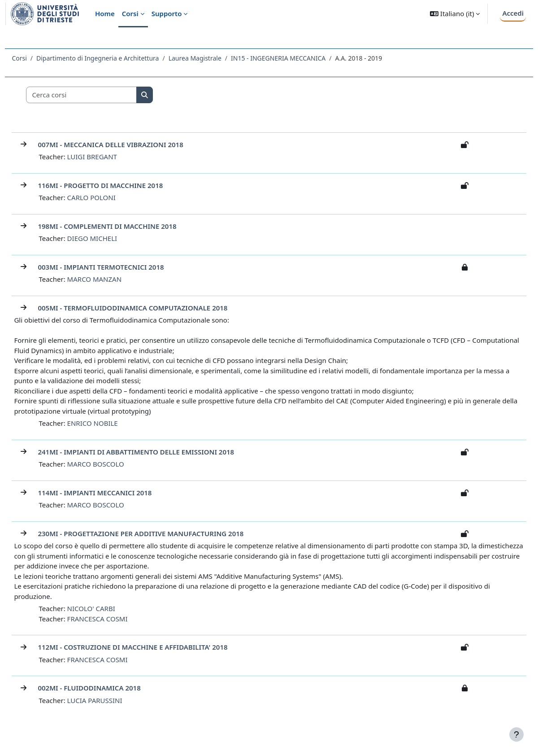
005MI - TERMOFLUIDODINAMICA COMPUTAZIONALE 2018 (153, 308)
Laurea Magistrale (215, 58)
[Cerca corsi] (102, 95)
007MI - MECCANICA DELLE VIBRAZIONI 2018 (130, 144)
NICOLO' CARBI (111, 608)
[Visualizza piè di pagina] (516, 734)
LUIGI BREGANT (112, 157)
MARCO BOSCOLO (115, 464)
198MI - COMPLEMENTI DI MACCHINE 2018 (127, 226)
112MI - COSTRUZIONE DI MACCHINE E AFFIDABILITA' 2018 (153, 647)
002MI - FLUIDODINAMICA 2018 (109, 688)
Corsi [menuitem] (130, 13)
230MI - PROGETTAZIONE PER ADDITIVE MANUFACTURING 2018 (161, 533)
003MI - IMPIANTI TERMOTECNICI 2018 (121, 267)
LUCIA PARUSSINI (115, 700)
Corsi (39, 58)
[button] (455, 14)
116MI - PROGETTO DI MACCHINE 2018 (120, 185)
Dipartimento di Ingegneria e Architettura (118, 58)
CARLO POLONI (111, 197)
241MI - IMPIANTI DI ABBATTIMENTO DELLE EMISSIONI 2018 (156, 452)
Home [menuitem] (105, 13)
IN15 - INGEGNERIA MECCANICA (298, 58)
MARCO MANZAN (114, 279)
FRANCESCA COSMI (117, 619)
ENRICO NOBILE (112, 423)
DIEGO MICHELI (112, 238)
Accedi (513, 13)
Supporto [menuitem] (167, 13)
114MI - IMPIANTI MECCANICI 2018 (115, 493)
